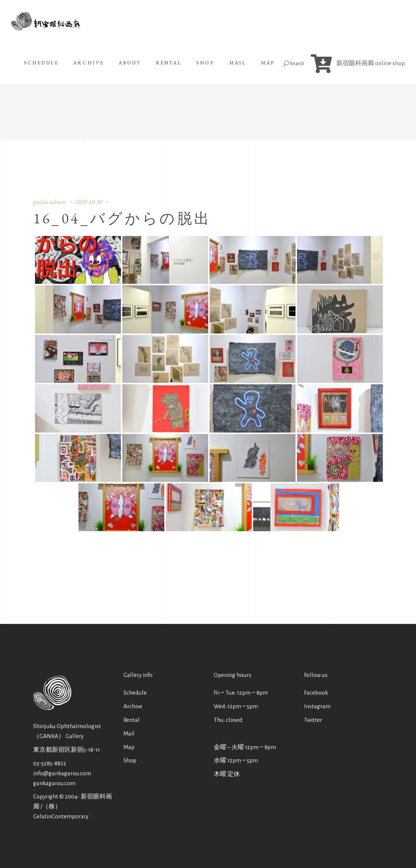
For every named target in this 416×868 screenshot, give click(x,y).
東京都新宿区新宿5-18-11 (67, 750)
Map (129, 747)
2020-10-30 (88, 202)
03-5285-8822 (50, 763)
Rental (132, 720)
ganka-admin (50, 202)
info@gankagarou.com (62, 773)
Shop (130, 760)
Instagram (317, 706)
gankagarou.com (54, 783)
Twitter (313, 720)
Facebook (316, 693)
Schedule (135, 693)
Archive (133, 706)
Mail (129, 733)
